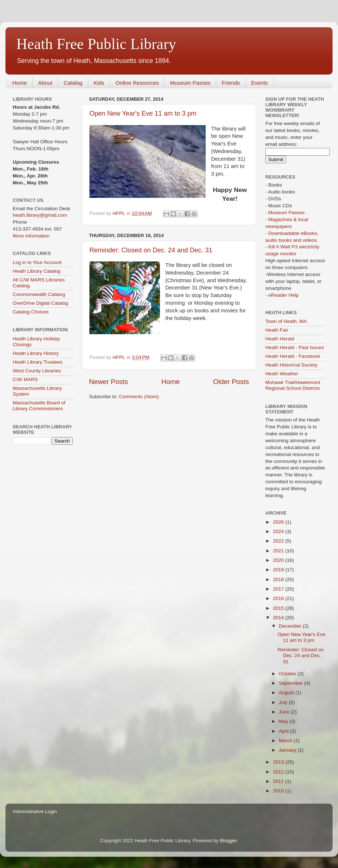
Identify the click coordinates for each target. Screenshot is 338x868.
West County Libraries (37, 371)
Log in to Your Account (37, 262)
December (291, 626)
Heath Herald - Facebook (293, 356)
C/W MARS (25, 379)
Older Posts (231, 382)
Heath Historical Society (291, 365)
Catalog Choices (31, 312)
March (286, 741)
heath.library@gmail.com (40, 215)
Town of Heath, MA (286, 321)
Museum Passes (190, 83)
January (288, 750)
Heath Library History (36, 353)
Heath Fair (277, 330)
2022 (279, 541)
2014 (279, 618)
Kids (99, 83)
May (284, 721)
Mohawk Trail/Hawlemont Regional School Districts (293, 385)
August (287, 693)
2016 (279, 598)
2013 (279, 762)
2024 (279, 531)
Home (20, 83)
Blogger (228, 841)
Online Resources (137, 83)
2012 (279, 772)
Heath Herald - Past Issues (295, 347)
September (291, 683)
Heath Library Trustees (38, 362)
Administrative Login (35, 811)
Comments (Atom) (139, 397)
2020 (279, 560)
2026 (279, 522)
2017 (279, 589)
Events (259, 83)
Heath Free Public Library (96, 44)
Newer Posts (108, 382)
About (45, 83)
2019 (279, 570)
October (288, 674)
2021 (279, 551)
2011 (279, 781)
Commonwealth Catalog (39, 294)
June (285, 712)
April (284, 731)
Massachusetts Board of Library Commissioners (39, 406)
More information (31, 236)
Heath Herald (280, 339)
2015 (279, 608)
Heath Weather (282, 374)
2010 (279, 791)
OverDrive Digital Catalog (40, 303)
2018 (279, 579)
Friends (231, 83)
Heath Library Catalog (37, 271)
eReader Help (283, 295)
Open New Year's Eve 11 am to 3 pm (143, 113)
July (284, 702)
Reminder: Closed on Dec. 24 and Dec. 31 (151, 250)
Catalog (73, 83)
